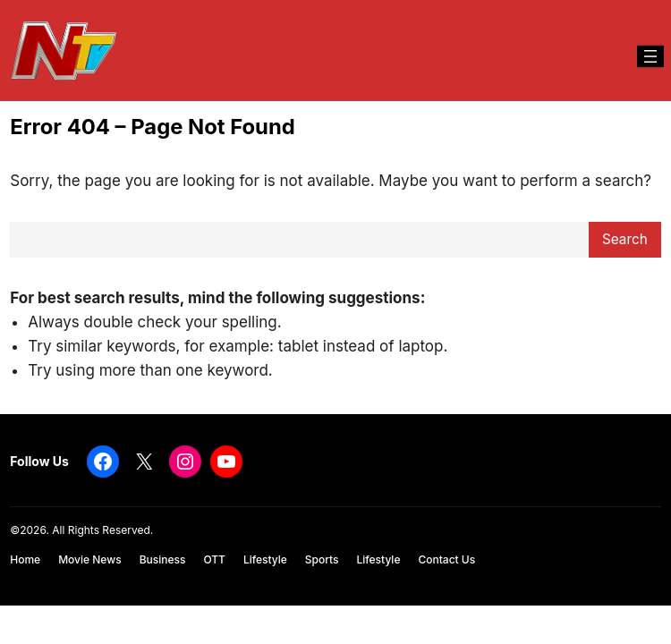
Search (625, 239)
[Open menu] (650, 56)
